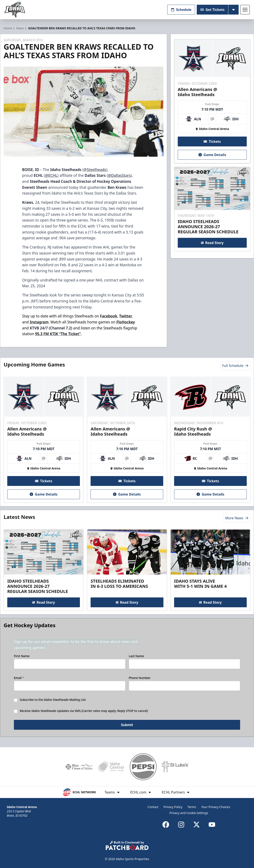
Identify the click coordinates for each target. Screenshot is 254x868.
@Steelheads (95, 170)
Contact (153, 807)
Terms (192, 807)
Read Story (212, 243)
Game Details (212, 155)
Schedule (181, 10)
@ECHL (51, 175)
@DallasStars (119, 175)
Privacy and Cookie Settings (189, 813)
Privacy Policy (173, 807)
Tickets (212, 141)
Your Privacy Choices (216, 807)
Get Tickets (212, 10)
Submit (127, 725)
